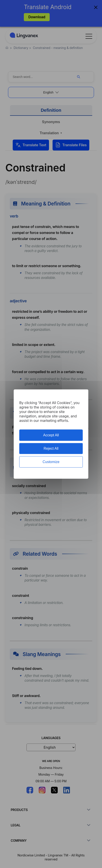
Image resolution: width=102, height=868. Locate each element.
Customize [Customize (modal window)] (51, 462)
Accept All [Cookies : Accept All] (51, 435)
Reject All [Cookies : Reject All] (51, 448)
